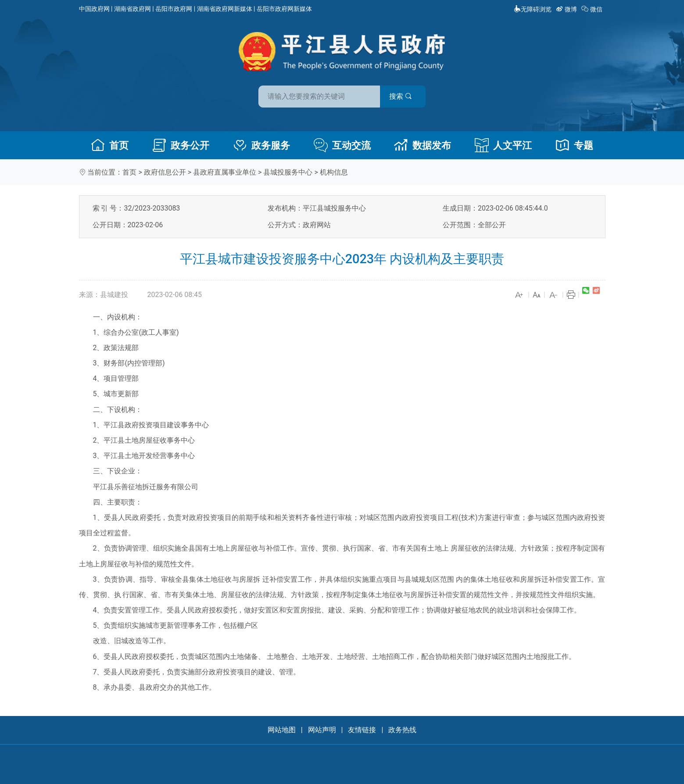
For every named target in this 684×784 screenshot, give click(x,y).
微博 (567, 9)
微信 (593, 9)
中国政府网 (94, 9)
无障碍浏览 (533, 9)
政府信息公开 (165, 172)
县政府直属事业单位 (225, 172)
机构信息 (334, 172)
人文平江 (503, 145)
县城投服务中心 (288, 172)
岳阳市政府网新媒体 (284, 9)
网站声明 (322, 730)
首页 (110, 145)
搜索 (405, 96)
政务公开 (181, 145)
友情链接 (362, 730)
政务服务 (261, 145)
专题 (574, 145)
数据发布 (423, 145)
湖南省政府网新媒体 (225, 9)
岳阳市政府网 (174, 9)
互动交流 (342, 145)
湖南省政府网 (133, 9)
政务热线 (402, 730)
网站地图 (282, 730)
